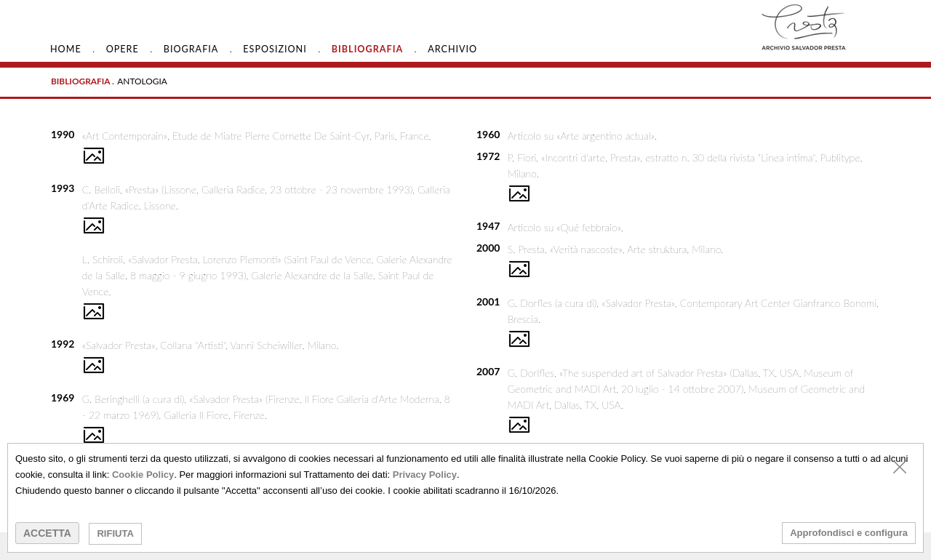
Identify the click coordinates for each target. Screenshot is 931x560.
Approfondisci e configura (849, 533)
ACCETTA (47, 533)
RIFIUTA (115, 533)
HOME (66, 49)
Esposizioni (275, 49)
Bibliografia (367, 49)
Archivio (452, 49)
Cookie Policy (143, 475)
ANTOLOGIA (142, 81)
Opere (123, 49)
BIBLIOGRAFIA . (83, 81)
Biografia (191, 49)
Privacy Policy (425, 475)
